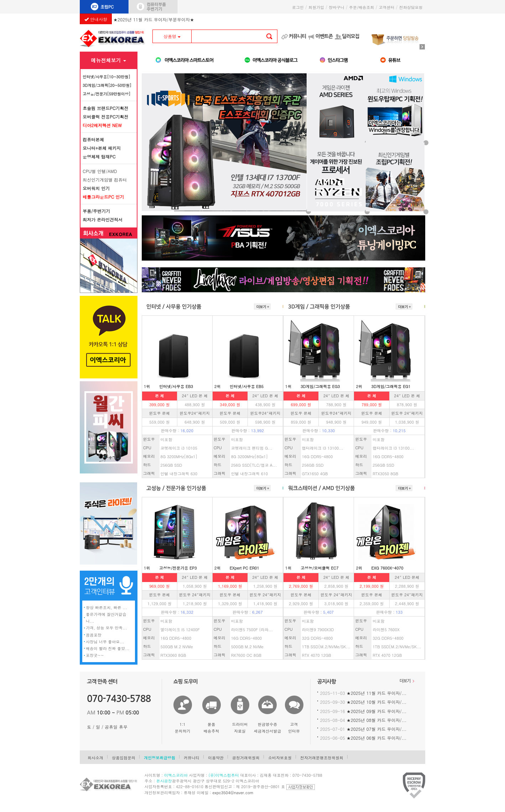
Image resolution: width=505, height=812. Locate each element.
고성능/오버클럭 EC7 (320, 568)
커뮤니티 (298, 36)
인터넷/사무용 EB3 (176, 386)
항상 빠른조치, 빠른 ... (106, 607)
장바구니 (337, 7)
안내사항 (96, 19)
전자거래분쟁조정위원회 (322, 758)
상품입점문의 (124, 758)
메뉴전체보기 (108, 60)
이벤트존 (324, 36)
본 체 (160, 396)
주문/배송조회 (362, 7)
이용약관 (216, 758)
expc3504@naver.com (233, 793)
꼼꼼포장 (94, 635)
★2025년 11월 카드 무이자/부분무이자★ (154, 18)
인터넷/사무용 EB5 (247, 386)
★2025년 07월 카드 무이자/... (377, 729)
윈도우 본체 (159, 413)
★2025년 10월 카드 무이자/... (377, 702)
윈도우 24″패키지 (407, 413)
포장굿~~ (95, 655)
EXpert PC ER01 (244, 568)
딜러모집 (351, 36)
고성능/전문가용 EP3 (178, 568)
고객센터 (387, 7)
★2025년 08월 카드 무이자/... (377, 720)
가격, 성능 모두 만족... (106, 628)
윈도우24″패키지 (195, 413)
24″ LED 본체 (407, 577)
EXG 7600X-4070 (387, 568)
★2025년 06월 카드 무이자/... (377, 738)
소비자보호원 (280, 758)
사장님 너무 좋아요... (105, 642)
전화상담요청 (412, 7)
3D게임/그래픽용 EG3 (320, 386)
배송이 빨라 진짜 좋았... (108, 648)
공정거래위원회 (246, 758)
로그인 (298, 7)
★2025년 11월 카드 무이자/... (377, 693)
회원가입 (316, 7)
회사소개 (95, 758)
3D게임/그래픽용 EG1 (391, 386)
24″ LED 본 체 (195, 396)
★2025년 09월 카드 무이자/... (377, 711)
